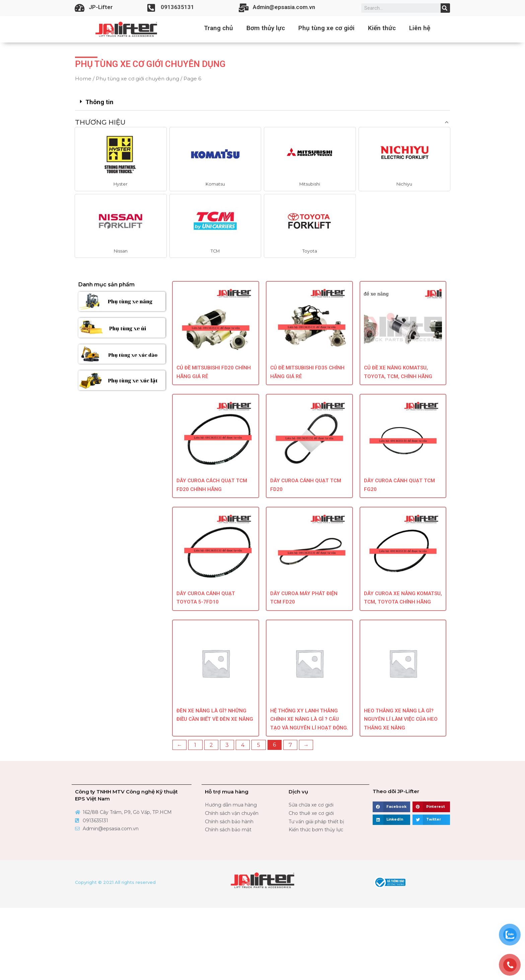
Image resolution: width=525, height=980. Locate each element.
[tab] (262, 102)
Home (83, 79)
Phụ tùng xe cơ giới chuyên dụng (137, 79)
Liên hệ (420, 28)
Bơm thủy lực (266, 28)
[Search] (445, 8)
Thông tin (99, 102)
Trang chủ (218, 28)
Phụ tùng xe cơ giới (326, 28)
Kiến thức (382, 28)
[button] (121, 177)
